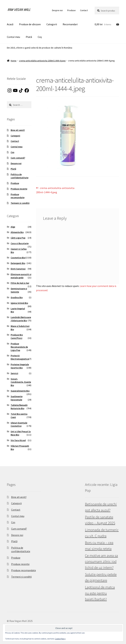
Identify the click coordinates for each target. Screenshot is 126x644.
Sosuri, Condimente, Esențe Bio (21, 382)
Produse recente (19, 189)
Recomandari (70, 24)
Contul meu (13, 37)
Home (14, 61)
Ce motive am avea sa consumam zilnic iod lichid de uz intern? (101, 561)
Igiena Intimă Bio (19, 303)
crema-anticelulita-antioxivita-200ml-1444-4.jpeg (42, 61)
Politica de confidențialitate (20, 176)
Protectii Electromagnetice (20, 357)
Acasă (10, 24)
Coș (40, 37)
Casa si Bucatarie (20, 243)
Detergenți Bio (18, 263)
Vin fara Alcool (18, 440)
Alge (13, 227)
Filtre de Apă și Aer (20, 283)
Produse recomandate (18, 196)
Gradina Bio (17, 297)
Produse (71, 10)
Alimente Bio (17, 232)
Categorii (52, 24)
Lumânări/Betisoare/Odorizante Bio (21, 319)
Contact (84, 10)
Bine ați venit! (18, 130)
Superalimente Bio (20, 391)
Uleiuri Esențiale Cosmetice (19, 424)
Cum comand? (18, 158)
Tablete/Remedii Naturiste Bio (19, 407)
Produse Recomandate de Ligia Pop (19, 347)
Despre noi (57, 10)
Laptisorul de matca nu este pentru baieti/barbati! (100, 593)
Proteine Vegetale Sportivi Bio (20, 366)
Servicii (14, 373)
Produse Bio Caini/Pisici (17, 336)
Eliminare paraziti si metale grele (21, 276)
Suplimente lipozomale (17, 398)
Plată (29, 37)
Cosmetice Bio (18, 258)
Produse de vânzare (30, 24)
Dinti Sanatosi (18, 269)
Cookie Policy (60, 639)
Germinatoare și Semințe (19, 290)
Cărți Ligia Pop (18, 238)
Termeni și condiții (20, 203)
